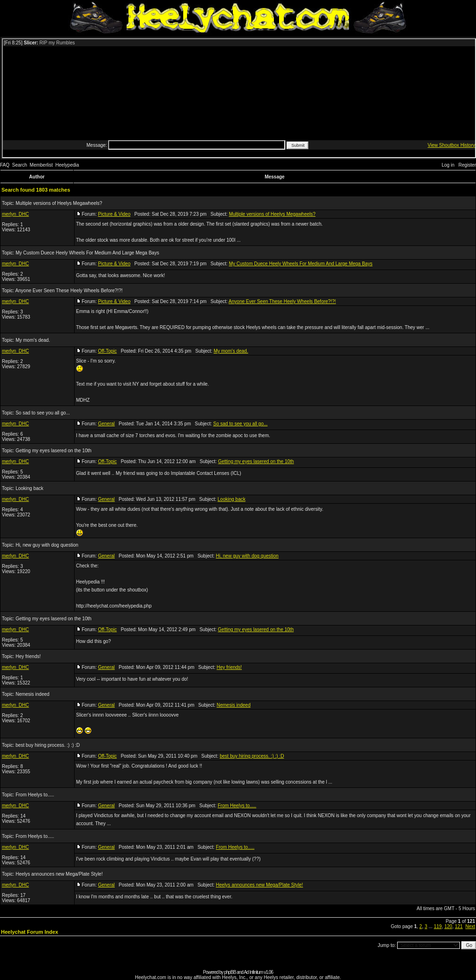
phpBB (230, 972)
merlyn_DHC (15, 214)
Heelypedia (67, 165)
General (106, 424)
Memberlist (41, 165)
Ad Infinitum (253, 972)
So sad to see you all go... (43, 413)
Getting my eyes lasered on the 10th (54, 451)
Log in (448, 165)
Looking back (30, 488)
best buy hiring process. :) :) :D (48, 745)
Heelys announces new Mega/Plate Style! (59, 874)
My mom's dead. (33, 340)
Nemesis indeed (33, 694)
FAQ (5, 165)
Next (470, 926)
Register (467, 165)
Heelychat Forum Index (30, 932)
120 (448, 926)
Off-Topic (107, 351)
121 (459, 926)
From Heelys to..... (35, 795)
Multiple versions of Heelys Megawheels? (59, 203)
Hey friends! (28, 656)
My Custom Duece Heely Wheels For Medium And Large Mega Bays (87, 253)
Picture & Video (114, 214)
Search (20, 165)
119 (438, 926)
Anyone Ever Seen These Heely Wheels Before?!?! (69, 291)
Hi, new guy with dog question (47, 545)
